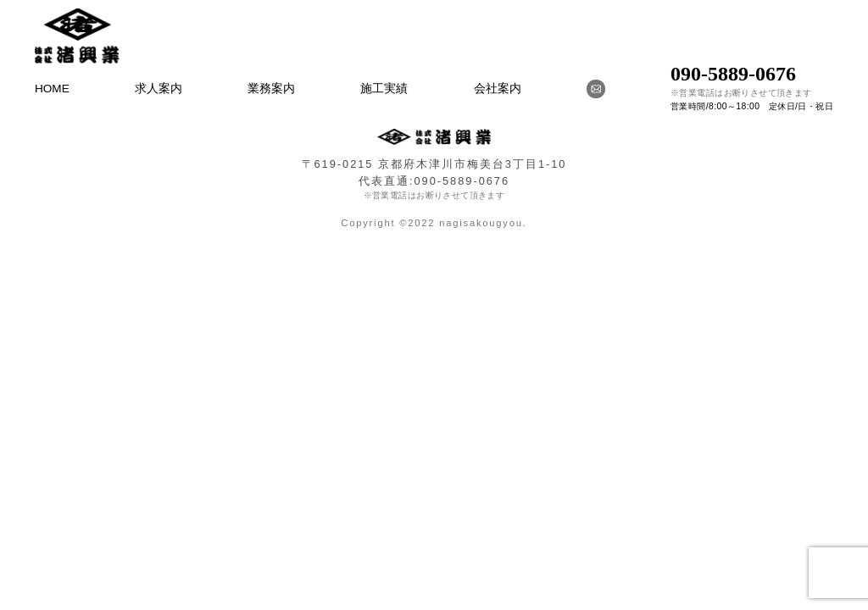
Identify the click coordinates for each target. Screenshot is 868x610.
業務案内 (271, 89)
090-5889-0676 (733, 74)
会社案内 (498, 89)
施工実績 (384, 89)
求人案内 (159, 89)
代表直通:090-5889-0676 (434, 181)
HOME (52, 89)
